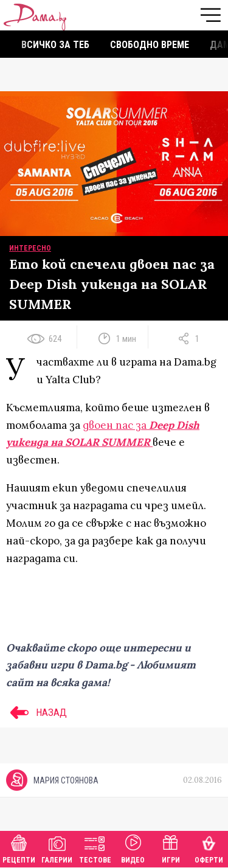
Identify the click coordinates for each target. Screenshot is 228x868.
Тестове (95, 848)
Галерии (57, 848)
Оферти (209, 848)
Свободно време (150, 45)
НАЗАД (36, 712)
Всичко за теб (55, 45)
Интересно (30, 248)
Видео (133, 848)
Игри (171, 848)
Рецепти (19, 848)
